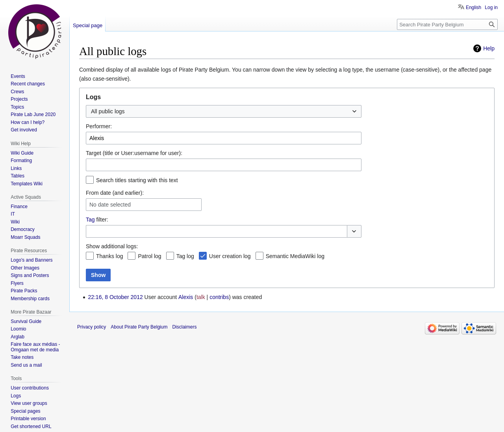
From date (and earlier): (115, 193)
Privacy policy (92, 327)
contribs (219, 297)
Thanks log (109, 256)
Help (489, 48)
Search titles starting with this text (137, 180)
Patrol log (149, 256)
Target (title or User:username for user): (134, 153)
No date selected (110, 205)
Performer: (99, 126)
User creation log (230, 256)
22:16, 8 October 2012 (115, 297)
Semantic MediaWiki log (295, 256)
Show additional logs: (112, 246)
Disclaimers (184, 327)
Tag (90, 220)
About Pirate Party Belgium (139, 327)
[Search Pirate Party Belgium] (447, 24)
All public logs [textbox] (108, 111)
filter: (97, 220)
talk (201, 297)
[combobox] (224, 111)
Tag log (185, 256)
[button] (354, 231)
